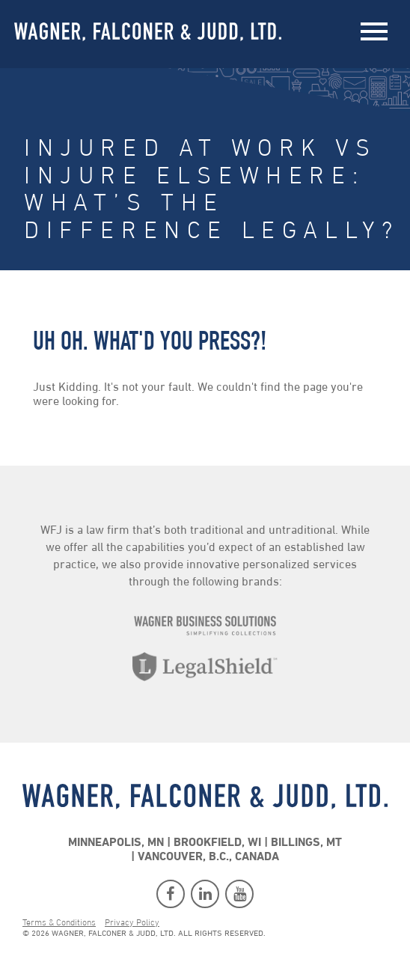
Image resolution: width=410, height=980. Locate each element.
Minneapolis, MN (116, 843)
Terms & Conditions (59, 923)
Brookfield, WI (217, 843)
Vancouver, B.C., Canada (208, 857)
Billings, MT (306, 843)
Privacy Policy (132, 923)
